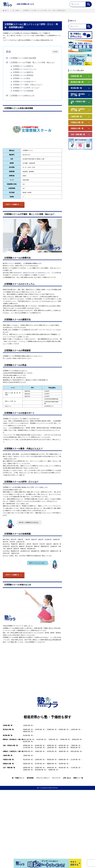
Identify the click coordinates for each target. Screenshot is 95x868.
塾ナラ (7, 10)
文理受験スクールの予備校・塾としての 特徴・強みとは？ (33, 62)
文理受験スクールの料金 (21, 78)
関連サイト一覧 (78, 778)
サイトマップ (56, 778)
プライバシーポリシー (43, 778)
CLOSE (55, 52)
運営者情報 (30, 778)
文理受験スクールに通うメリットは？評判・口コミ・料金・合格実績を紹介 (44, 10)
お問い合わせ (67, 778)
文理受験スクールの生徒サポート (25, 82)
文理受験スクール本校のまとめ (22, 96)
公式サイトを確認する (12, 204)
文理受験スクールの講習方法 (23, 72)
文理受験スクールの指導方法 (23, 66)
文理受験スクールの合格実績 (23, 91)
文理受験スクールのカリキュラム (25, 69)
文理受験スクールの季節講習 (23, 75)
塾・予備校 (16, 10)
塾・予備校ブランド (18, 778)
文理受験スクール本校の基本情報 (23, 58)
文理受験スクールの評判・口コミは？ (26, 88)
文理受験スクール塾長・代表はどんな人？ (28, 85)
